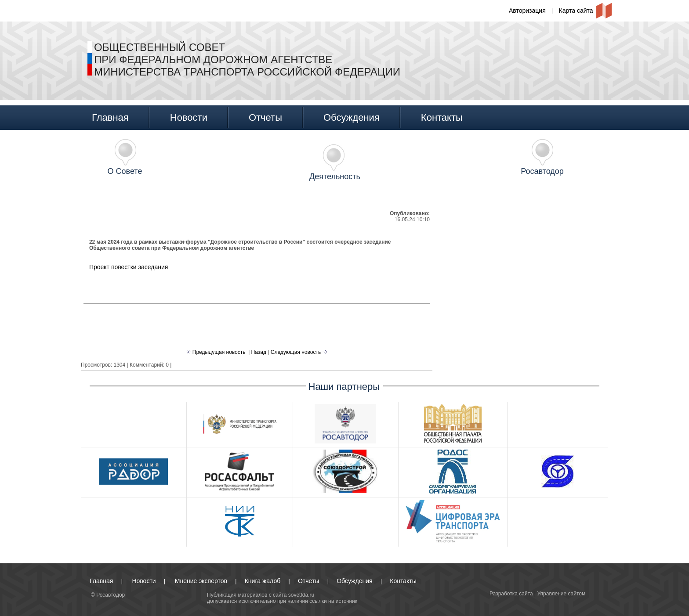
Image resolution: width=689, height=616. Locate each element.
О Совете (125, 171)
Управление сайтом (562, 594)
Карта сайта (576, 11)
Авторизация (527, 11)
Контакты (442, 117)
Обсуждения (352, 117)
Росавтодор (542, 171)
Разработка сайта (511, 594)
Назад (259, 352)
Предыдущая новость (218, 352)
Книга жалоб (263, 581)
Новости (189, 117)
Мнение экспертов (201, 581)
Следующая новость (297, 352)
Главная (110, 117)
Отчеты (265, 117)
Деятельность (335, 177)
